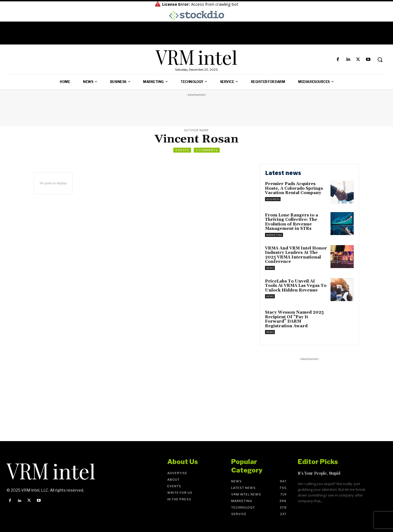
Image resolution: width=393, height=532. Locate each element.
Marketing (274, 235)
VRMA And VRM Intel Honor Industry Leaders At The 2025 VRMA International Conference (296, 255)
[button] (380, 60)
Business (273, 199)
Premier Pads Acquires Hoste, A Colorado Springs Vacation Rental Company (294, 188)
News (270, 268)
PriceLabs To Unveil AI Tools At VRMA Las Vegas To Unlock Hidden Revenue (296, 286)
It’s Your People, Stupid (319, 473)
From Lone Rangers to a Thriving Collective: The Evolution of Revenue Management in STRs (291, 222)
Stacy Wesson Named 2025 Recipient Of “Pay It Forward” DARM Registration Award (294, 319)
